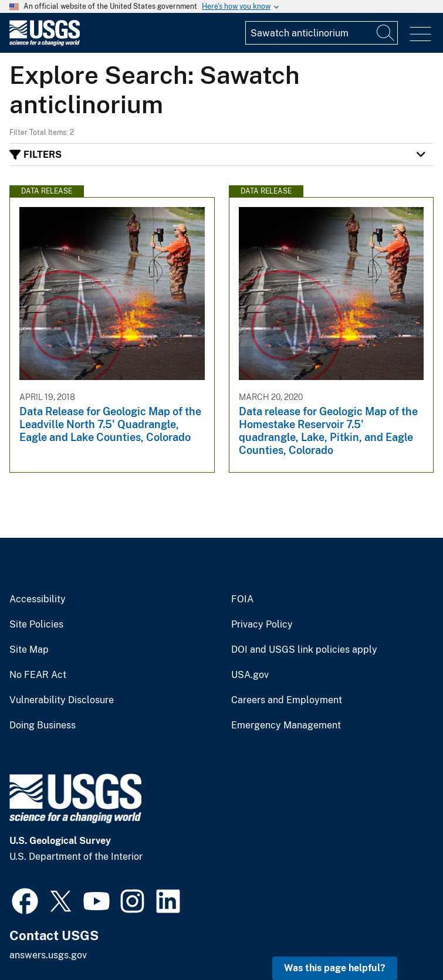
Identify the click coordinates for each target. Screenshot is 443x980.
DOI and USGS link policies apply (304, 650)
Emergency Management (286, 725)
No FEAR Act (38, 675)
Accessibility (38, 599)
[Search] (386, 33)
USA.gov (250, 675)
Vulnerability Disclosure (62, 700)
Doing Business (43, 725)
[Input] (322, 33)
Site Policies (36, 625)
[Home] (45, 43)
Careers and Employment (287, 700)
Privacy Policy (262, 625)
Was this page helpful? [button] (335, 968)
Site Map (29, 650)
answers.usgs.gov (48, 955)
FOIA (242, 599)
